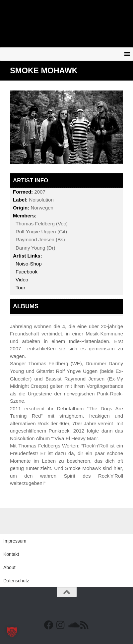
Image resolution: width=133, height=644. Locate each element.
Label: (20, 200)
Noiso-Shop (29, 264)
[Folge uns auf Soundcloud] (73, 625)
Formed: (23, 192)
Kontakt (11, 554)
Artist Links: (28, 256)
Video (22, 280)
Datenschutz (16, 581)
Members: (25, 216)
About (9, 567)
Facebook (27, 272)
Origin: (21, 208)
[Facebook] (49, 625)
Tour (20, 288)
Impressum (15, 541)
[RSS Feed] (85, 625)
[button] (12, 632)
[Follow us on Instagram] (61, 625)
